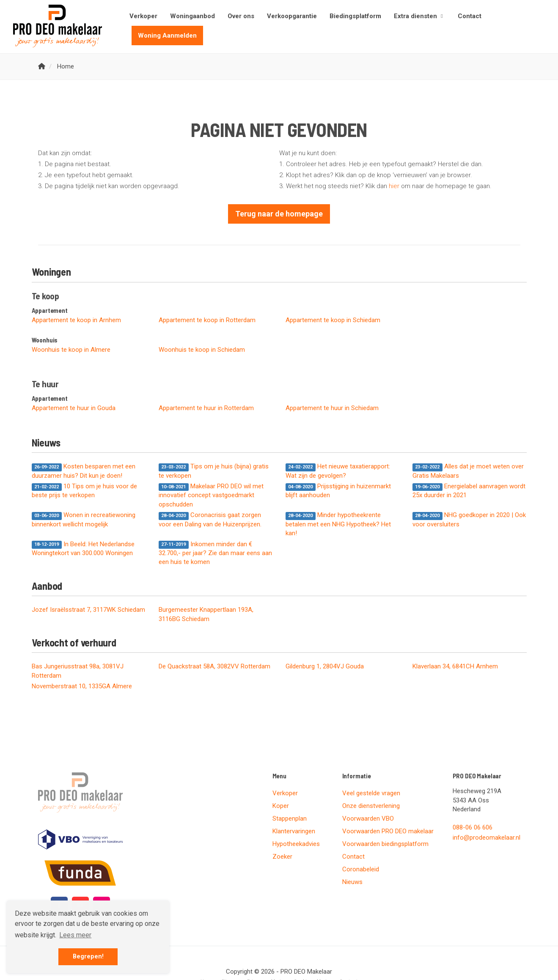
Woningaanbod (192, 16)
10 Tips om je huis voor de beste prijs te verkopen (85, 491)
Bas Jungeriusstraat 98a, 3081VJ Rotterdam (78, 671)
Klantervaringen (294, 831)
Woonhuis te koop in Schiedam (202, 350)
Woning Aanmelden (167, 36)
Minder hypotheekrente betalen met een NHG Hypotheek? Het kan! (338, 524)
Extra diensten (419, 16)
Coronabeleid (361, 869)
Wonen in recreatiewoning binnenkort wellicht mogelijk (84, 519)
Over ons (241, 16)
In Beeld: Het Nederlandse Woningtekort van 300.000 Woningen (83, 549)
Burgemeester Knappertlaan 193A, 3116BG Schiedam (206, 614)
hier (394, 186)
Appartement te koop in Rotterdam (207, 320)
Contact (470, 16)
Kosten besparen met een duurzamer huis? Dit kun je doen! (84, 471)
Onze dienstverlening (371, 806)
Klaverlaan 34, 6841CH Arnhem (455, 666)
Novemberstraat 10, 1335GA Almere (82, 686)
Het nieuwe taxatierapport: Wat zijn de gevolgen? (338, 471)
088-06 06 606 (473, 827)
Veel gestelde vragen (371, 793)
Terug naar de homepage (279, 214)
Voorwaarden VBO (368, 818)
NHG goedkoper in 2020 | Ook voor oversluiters (469, 519)
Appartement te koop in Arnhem (76, 320)
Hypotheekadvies (296, 844)
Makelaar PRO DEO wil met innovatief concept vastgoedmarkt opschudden (211, 495)
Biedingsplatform (355, 16)
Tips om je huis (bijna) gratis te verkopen (214, 471)
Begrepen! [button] (88, 957)
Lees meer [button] (75, 935)
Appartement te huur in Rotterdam (206, 408)
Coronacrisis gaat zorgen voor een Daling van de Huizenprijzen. (210, 519)
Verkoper (143, 16)
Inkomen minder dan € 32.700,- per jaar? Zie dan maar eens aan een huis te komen (215, 553)
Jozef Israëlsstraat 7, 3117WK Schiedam (88, 610)
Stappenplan (290, 818)
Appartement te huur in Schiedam (332, 408)
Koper (281, 806)
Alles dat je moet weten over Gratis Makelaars (468, 471)
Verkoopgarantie (292, 16)
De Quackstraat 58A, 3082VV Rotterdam (214, 666)
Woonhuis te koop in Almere (71, 350)
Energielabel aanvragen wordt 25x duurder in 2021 (469, 491)
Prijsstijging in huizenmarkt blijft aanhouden (338, 491)
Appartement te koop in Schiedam (333, 320)
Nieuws (352, 882)
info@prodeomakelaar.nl (487, 838)
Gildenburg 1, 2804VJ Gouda (325, 666)
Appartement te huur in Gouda (74, 408)
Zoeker (282, 857)
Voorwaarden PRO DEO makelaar (388, 831)
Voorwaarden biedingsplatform (385, 844)
